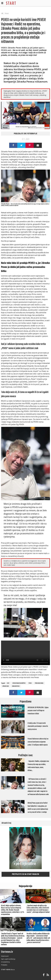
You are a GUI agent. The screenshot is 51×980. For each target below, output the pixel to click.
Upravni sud (6, 686)
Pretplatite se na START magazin (25, 874)
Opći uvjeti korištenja (8, 959)
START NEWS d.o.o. (8, 970)
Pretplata (4, 965)
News (7, 14)
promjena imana (39, 683)
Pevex (30, 683)
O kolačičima (5, 962)
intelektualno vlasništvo (19, 683)
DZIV (8, 683)
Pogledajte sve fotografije (26, 134)
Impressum (5, 956)
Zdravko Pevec (16, 686)
